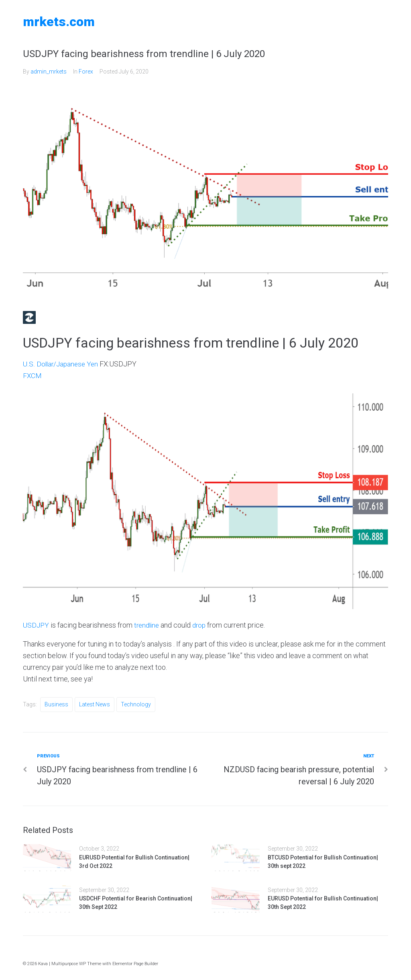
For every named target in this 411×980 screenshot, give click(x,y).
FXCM (33, 375)
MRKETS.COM (59, 22)
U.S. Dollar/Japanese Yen (62, 364)
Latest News (95, 704)
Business (56, 704)
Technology (136, 704)
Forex (86, 72)
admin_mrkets (49, 72)
